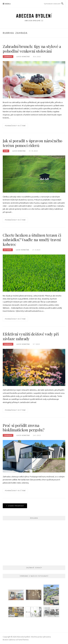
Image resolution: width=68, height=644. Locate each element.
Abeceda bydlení (34, 16)
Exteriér (8, 250)
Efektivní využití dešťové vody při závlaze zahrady (31, 336)
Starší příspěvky (16, 506)
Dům (6, 151)
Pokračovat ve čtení (15, 126)
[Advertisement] (34, 542)
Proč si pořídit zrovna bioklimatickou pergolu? (23, 428)
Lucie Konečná (23, 57)
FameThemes (23, 640)
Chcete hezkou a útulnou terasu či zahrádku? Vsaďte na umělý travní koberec (32, 240)
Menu (8, 4)
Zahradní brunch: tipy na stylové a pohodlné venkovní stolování (32, 49)
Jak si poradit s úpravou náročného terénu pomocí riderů (32, 143)
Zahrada (8, 57)
